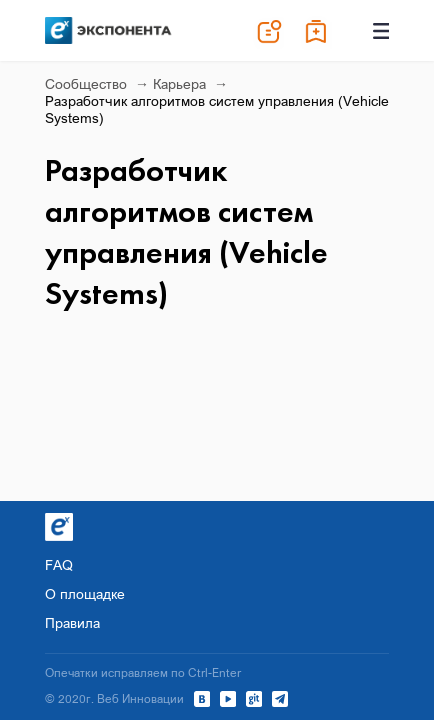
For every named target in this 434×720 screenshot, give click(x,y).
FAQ (59, 564)
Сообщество (88, 83)
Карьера (181, 83)
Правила (72, 622)
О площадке (85, 593)
